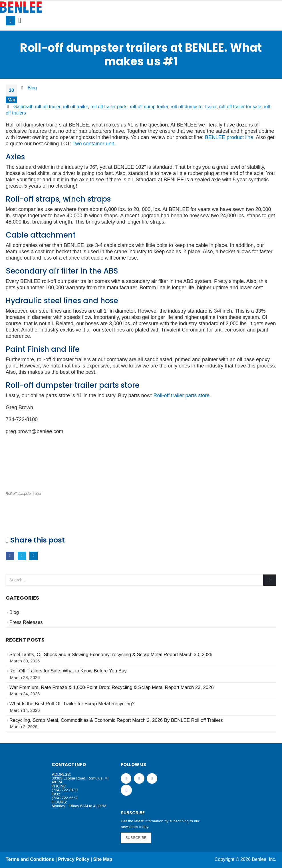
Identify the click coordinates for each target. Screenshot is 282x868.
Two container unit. (94, 144)
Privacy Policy (74, 859)
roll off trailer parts (109, 107)
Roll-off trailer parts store (182, 395)
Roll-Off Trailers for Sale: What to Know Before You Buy (68, 671)
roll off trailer (75, 107)
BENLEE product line (229, 137)
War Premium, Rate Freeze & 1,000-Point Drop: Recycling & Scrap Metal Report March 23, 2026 (112, 687)
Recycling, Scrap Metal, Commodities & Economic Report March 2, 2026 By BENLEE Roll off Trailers (116, 720)
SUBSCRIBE (136, 838)
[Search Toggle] (20, 21)
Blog (32, 88)
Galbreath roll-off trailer (37, 107)
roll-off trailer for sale (240, 107)
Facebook (10, 556)
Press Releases (26, 622)
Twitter (22, 556)
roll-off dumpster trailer (194, 107)
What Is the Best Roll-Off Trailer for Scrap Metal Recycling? (72, 704)
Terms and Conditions (30, 859)
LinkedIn (34, 556)
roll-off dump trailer (149, 107)
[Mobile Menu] (10, 21)
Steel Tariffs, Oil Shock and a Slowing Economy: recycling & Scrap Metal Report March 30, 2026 (111, 655)
